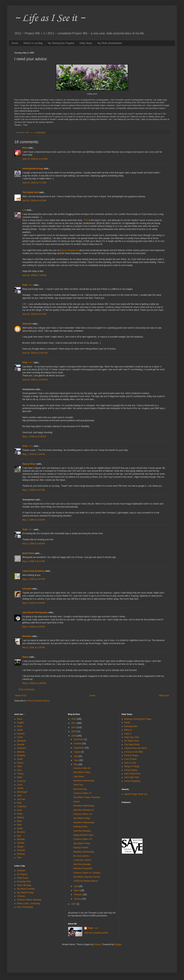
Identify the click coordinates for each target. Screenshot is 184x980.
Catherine (22, 806)
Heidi (19, 777)
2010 (74, 727)
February (78, 895)
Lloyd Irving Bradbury (33, 571)
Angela (20, 723)
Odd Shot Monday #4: (84, 810)
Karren (20, 763)
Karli (19, 803)
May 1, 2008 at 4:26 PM (34, 520)
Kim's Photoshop (25, 907)
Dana (20, 719)
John (19, 796)
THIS (86, 220)
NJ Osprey (22, 874)
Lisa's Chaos (130, 759)
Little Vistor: (79, 777)
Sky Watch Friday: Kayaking (87, 797)
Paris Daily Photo (133, 774)
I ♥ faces (21, 896)
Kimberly (21, 755)
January (78, 899)
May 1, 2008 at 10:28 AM (34, 437)
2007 (74, 904)
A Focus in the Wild (134, 752)
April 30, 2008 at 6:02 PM (34, 201)
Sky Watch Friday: (82, 772)
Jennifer (21, 843)
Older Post (164, 696)
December (79, 739)
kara (19, 836)
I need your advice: (82, 860)
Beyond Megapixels (69, 250)
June (76, 760)
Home (15, 43)
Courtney (21, 781)
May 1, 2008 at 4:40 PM (34, 544)
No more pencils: (81, 856)
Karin (19, 810)
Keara (20, 814)
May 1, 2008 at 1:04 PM (34, 454)
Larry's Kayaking (132, 781)
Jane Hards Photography (35, 612)
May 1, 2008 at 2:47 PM (34, 490)
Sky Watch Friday (25, 893)
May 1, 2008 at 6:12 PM (34, 561)
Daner (127, 723)
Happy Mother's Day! (83, 835)
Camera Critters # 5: (83, 839)
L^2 (24, 210)
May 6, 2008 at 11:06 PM (34, 683)
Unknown (27, 324)
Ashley (20, 788)
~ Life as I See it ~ (50, 18)
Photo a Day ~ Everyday (29, 903)
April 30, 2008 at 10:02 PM (35, 353)
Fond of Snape (131, 755)
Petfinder (21, 871)
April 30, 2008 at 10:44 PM (35, 380)
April (76, 886)
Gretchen (21, 748)
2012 (74, 719)
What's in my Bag (33, 43)
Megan (20, 847)
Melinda (21, 752)
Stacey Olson (29, 464)
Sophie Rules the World (136, 748)
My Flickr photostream (110, 43)
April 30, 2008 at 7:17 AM (34, 183)
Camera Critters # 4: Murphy (87, 873)
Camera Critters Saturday (29, 900)
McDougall (22, 792)
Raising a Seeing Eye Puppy (138, 719)
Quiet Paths (28, 553)
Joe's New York (132, 777)
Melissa (21, 818)
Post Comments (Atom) (38, 701)
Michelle (21, 839)
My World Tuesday (26, 889)
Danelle (21, 745)
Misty (19, 821)
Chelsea (21, 854)
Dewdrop (27, 636)
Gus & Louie (130, 763)
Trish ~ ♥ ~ (28, 285)
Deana (26, 657)
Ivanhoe (21, 734)
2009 (74, 732)
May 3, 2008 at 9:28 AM (33, 603)
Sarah (20, 828)
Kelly (19, 825)
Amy (19, 770)
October (78, 743)
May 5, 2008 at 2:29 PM (34, 647)
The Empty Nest (30, 192)
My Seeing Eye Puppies (61, 43)
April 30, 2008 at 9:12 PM (34, 314)
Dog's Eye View (132, 737)
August (77, 752)
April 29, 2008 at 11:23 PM (35, 159)
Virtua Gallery (131, 770)
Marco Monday (24, 885)
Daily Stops (86, 43)
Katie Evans (23, 878)
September (79, 748)
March (77, 890)
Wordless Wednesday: (84, 781)
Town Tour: (78, 785)
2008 (74, 736)
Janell (20, 759)
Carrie (20, 737)
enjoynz (97, 944)
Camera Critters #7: (83, 793)
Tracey (20, 774)
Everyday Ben (131, 726)
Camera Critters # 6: (83, 814)
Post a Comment (27, 690)
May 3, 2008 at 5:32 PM (34, 627)
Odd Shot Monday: (82, 831)
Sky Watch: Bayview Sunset (87, 877)
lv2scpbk (27, 589)
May (76, 764)
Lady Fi (128, 734)
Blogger (118, 944)
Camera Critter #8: (82, 768)
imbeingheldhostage (33, 169)
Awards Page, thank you (136, 794)
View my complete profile (96, 933)
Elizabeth (21, 741)
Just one (21, 799)
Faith (19, 766)
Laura (20, 785)
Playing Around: (81, 848)
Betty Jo (128, 730)
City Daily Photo (132, 745)
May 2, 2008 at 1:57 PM (34, 579)
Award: (77, 802)
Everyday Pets (24, 881)
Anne (19, 726)
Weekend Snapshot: (83, 868)
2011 (74, 723)
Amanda (21, 850)
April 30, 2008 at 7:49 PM (34, 275)
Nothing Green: (80, 827)
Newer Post (21, 696)
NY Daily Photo (132, 741)
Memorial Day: (80, 789)
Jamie (20, 730)
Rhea (25, 148)
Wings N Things (132, 766)
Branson (21, 832)
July (76, 756)
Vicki (19, 858)
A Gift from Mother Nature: (86, 881)
